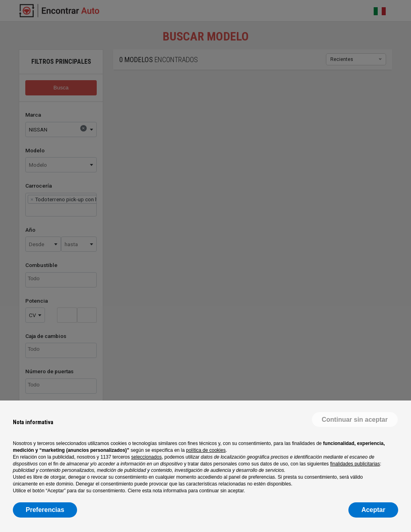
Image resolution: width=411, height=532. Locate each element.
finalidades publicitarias (355, 464)
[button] (355, 420)
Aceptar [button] (373, 510)
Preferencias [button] (45, 510)
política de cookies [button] (206, 450)
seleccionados (146, 457)
